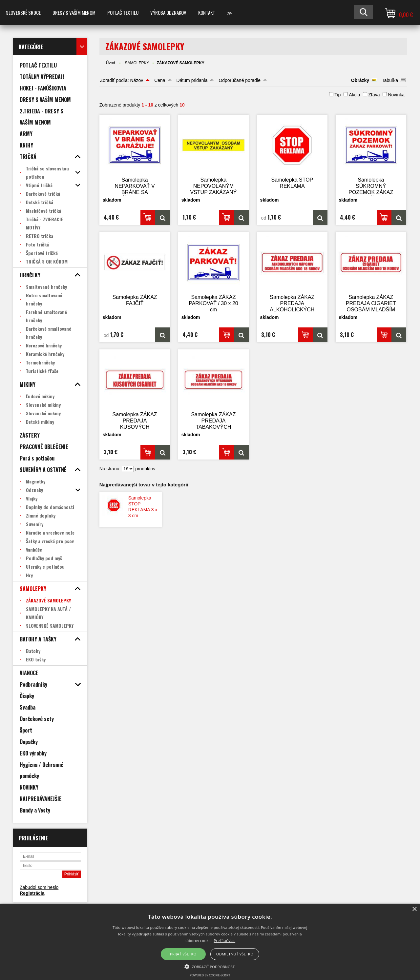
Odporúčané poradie (240, 80)
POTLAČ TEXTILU (123, 12)
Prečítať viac (224, 941)
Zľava (374, 95)
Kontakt (207, 12)
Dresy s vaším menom (74, 12)
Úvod (111, 63)
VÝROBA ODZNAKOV (168, 12)
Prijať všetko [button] (183, 954)
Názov (137, 80)
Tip (337, 95)
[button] (210, 966)
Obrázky (360, 80)
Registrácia (32, 893)
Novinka (396, 95)
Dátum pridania (192, 80)
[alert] (210, 942)
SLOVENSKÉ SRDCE (23, 12)
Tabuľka (390, 80)
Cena (160, 80)
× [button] (414, 909)
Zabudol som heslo (39, 887)
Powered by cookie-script (210, 975)
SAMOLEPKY (137, 63)
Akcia (354, 95)
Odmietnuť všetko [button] (235, 954)
